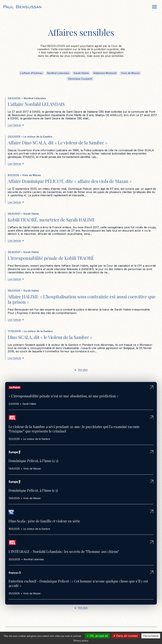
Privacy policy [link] (81, 641)
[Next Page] (81, 370)
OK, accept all (97, 636)
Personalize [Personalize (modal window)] (151, 636)
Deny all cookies (125, 636)
